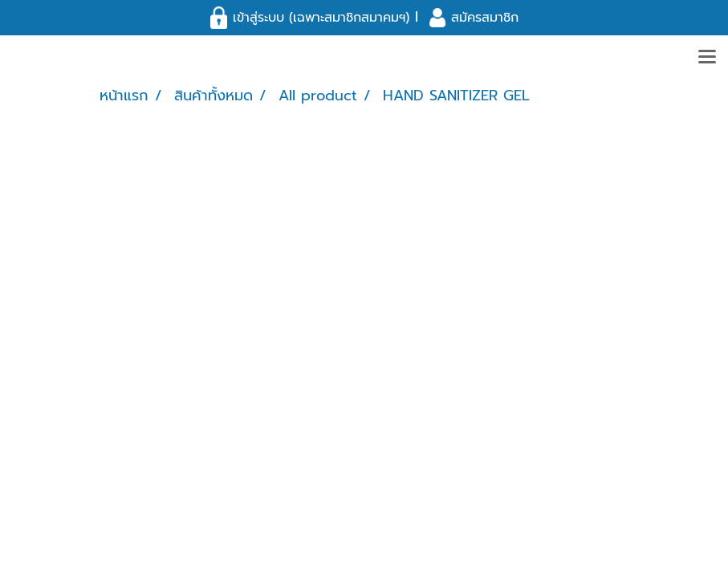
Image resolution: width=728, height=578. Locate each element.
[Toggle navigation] (707, 58)
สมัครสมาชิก (485, 18)
